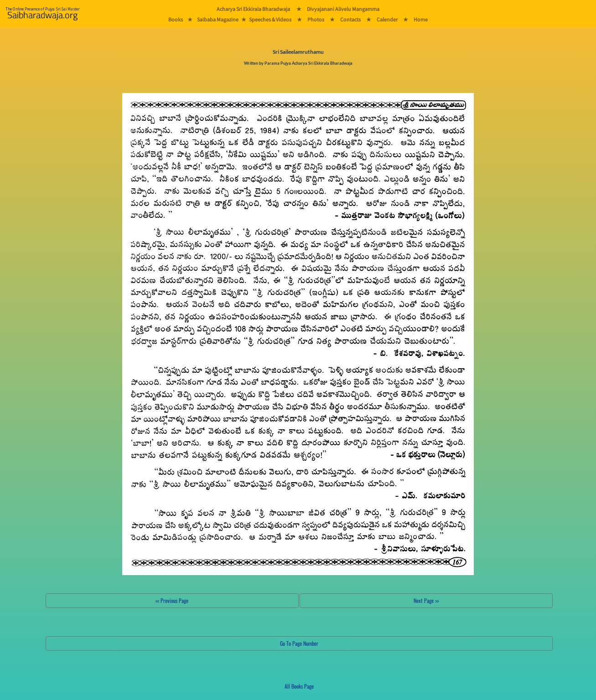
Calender (387, 19)
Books (176, 19)
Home (421, 19)
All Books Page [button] (299, 686)
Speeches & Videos (270, 19)
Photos (316, 19)
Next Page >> (426, 600)
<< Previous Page (172, 600)
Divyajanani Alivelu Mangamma (343, 9)
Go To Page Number (299, 643)
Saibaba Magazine (218, 19)
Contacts (350, 19)
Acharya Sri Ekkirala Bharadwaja (253, 9)
